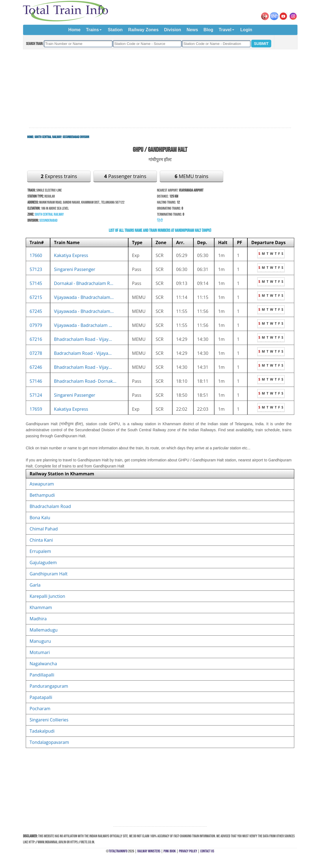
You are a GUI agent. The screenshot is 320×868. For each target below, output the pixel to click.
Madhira (38, 619)
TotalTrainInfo (118, 851)
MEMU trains (191, 176)
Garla (35, 585)
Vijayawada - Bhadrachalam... (84, 297)
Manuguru (40, 641)
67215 (36, 297)
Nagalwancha (43, 664)
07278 (36, 353)
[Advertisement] (160, 89)
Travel (225, 30)
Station (115, 30)
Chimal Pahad (44, 529)
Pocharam (40, 709)
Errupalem (40, 551)
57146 (36, 381)
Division (173, 30)
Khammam (41, 607)
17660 (36, 255)
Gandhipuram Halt (48, 574)
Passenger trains (125, 176)
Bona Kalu (40, 518)
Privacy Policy (188, 851)
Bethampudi (42, 495)
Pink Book (170, 851)
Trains (92, 30)
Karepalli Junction (47, 596)
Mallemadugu (44, 630)
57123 (36, 269)
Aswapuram (42, 484)
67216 (36, 339)
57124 (36, 395)
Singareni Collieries (49, 720)
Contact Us (207, 851)
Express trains (59, 176)
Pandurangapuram (49, 686)
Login (246, 30)
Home (74, 30)
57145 (36, 283)
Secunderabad (48, 220)
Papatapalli (41, 697)
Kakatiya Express (71, 255)
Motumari (40, 652)
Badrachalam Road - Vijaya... (83, 353)
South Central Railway (48, 137)
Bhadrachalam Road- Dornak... (85, 381)
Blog (208, 30)
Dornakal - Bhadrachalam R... (84, 283)
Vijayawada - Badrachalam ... (83, 325)
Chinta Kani (41, 540)
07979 (36, 325)
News (192, 30)
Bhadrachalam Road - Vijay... (83, 339)
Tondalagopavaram (49, 742)
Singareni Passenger (75, 269)
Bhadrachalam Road (50, 506)
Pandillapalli (42, 675)
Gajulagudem (43, 563)
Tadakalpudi (42, 731)
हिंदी (160, 220)
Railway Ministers (149, 851)
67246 (36, 367)
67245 (36, 311)
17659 (36, 409)
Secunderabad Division (76, 137)
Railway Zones (143, 30)
